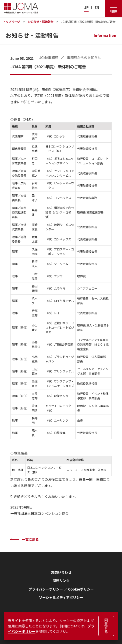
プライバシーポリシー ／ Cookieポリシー (61, 589)
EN (97, 7)
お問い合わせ (61, 572)
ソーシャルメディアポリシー (61, 597)
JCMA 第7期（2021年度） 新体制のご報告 (88, 22)
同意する (106, 626)
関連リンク (61, 580)
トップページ (11, 22)
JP (86, 7)
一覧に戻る (30, 539)
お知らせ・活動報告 (41, 22)
